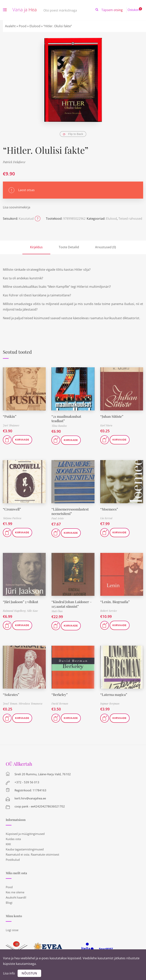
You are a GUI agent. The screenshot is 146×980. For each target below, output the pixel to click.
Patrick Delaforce (14, 162)
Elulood (35, 26)
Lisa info (9, 973)
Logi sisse (12, 930)
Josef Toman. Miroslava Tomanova (23, 703)
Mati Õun (57, 611)
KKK (8, 844)
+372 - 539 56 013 (27, 782)
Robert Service (109, 611)
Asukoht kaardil (16, 897)
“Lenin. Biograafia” (115, 602)
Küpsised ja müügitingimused (25, 834)
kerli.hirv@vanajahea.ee (30, 798)
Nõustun (29, 973)
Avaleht (10, 26)
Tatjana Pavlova (12, 518)
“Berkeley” (60, 695)
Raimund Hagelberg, (15, 611)
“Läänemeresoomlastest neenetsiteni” (70, 511)
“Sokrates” (11, 695)
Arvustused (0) (106, 247)
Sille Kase (32, 611)
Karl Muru (106, 425)
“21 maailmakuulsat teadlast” (66, 419)
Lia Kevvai (106, 518)
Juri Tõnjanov (11, 425)
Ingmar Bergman (110, 703)
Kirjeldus (36, 247)
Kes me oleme (15, 892)
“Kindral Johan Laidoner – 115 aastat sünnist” (72, 604)
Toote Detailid (69, 247)
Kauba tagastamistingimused (25, 849)
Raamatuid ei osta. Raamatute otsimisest (32, 854)
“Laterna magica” (114, 695)
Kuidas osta (13, 839)
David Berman (60, 703)
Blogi (9, 903)
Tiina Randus (59, 426)
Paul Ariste (58, 518)
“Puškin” (10, 416)
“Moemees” (109, 509)
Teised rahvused (130, 219)
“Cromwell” (12, 509)
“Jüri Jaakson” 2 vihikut (20, 602)
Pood (23, 26)
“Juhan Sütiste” (112, 416)
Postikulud (13, 860)
